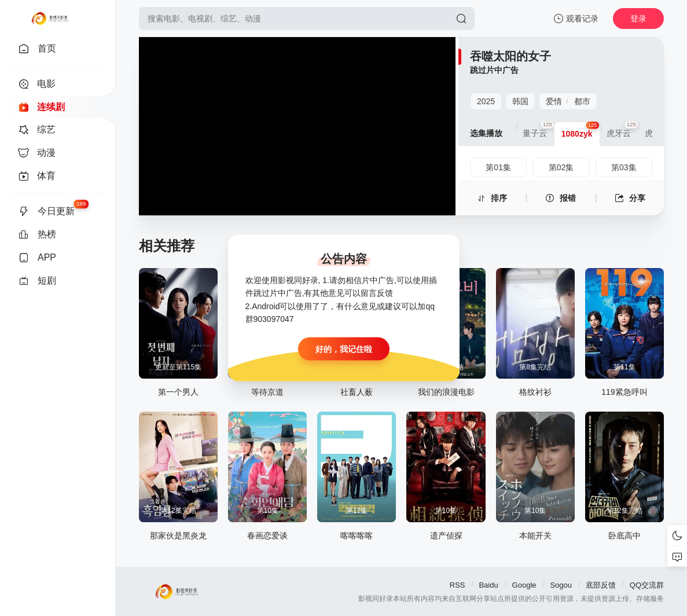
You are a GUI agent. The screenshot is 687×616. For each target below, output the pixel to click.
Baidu (488, 585)
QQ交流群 (647, 585)
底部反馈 (601, 585)
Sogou (561, 585)
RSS (458, 585)
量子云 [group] (538, 130)
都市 (582, 101)
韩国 (520, 101)
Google (524, 585)
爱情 (554, 101)
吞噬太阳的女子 (510, 56)
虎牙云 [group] (622, 130)
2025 (486, 101)
